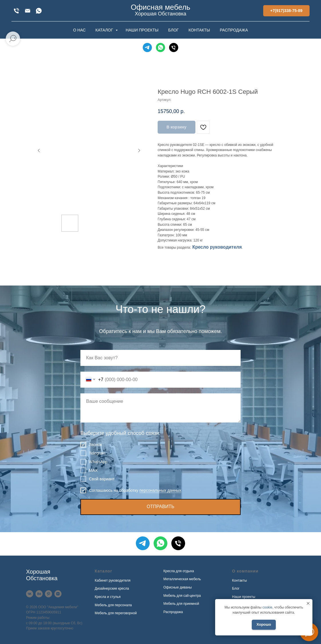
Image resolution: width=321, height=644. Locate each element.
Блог (236, 588)
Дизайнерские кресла (112, 588)
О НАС (79, 30)
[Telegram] (147, 47)
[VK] (30, 594)
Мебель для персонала (113, 605)
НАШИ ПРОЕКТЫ (142, 30)
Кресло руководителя (217, 247)
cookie (267, 607)
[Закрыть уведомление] (308, 603)
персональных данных (160, 490)
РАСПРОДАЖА (234, 30)
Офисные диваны (178, 587)
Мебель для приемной (181, 604)
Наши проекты (244, 597)
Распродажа (173, 612)
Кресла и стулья (108, 597)
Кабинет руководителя (113, 580)
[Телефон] (174, 47)
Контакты (239, 580)
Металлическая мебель (182, 579)
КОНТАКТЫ (199, 30)
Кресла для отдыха (179, 571)
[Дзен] (58, 594)
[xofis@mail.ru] (28, 11)
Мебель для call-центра (182, 596)
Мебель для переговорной (116, 613)
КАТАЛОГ (105, 30)
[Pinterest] (48, 594)
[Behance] (39, 594)
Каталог (103, 571)
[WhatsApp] (39, 11)
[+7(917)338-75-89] (16, 11)
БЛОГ (174, 30)
